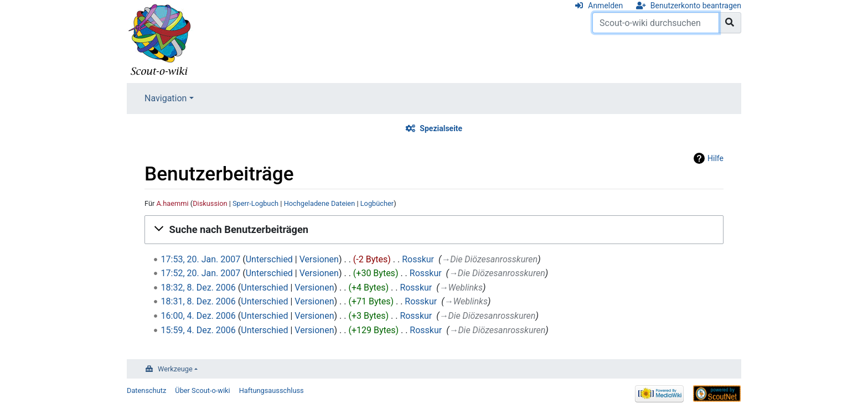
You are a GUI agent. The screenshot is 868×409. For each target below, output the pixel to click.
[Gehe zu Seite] (730, 23)
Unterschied (269, 259)
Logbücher (377, 203)
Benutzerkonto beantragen (696, 6)
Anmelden (605, 6)
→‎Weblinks (461, 288)
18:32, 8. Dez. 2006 (198, 288)
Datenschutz (146, 390)
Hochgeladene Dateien (320, 203)
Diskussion (210, 203)
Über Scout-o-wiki (202, 390)
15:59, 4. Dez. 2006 (198, 330)
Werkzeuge (175, 369)
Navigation (166, 98)
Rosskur (418, 259)
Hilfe (715, 158)
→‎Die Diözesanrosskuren (489, 259)
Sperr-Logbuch (255, 203)
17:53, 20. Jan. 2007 (201, 259)
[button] (434, 230)
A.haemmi (173, 203)
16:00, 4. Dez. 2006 (198, 316)
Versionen (319, 259)
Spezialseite (441, 128)
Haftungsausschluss (272, 390)
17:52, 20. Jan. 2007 (201, 273)
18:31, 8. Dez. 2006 (198, 301)
